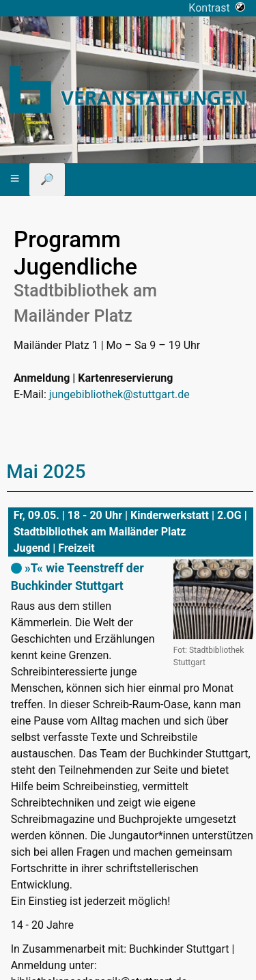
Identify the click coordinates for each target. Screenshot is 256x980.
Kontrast (217, 8)
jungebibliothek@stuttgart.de (119, 394)
